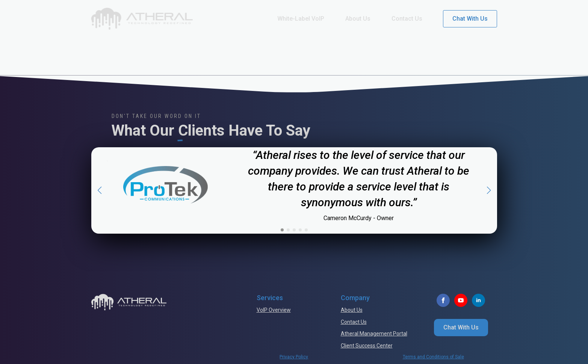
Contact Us (407, 19)
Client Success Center (367, 346)
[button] (100, 190)
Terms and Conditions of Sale (433, 357)
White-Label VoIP (301, 19)
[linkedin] (478, 300)
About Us (358, 19)
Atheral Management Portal (374, 334)
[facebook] (443, 300)
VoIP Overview (274, 310)
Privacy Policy (294, 357)
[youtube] (461, 300)
